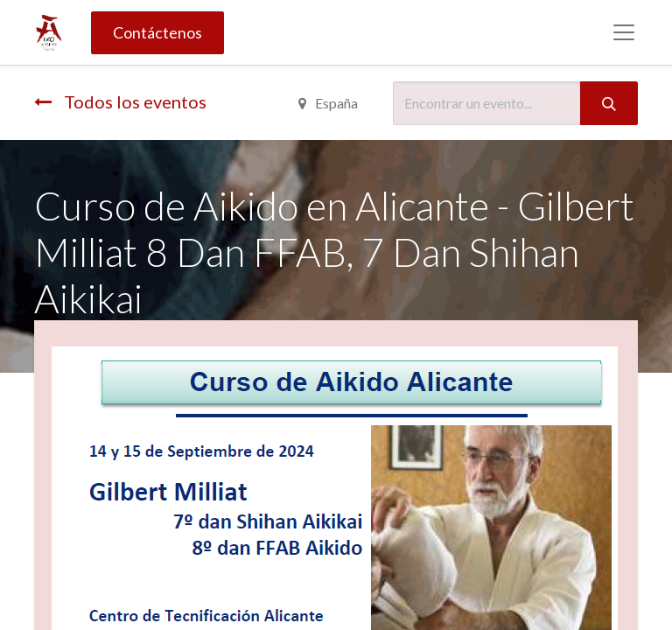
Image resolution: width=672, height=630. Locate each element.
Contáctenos (157, 32)
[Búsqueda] (609, 103)
